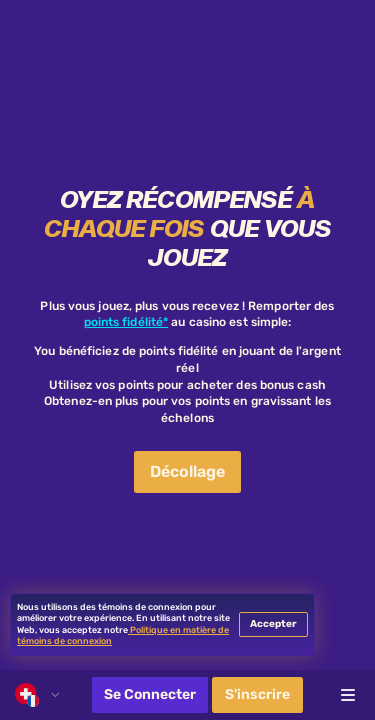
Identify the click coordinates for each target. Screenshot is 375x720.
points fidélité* (126, 322)
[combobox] (37, 695)
